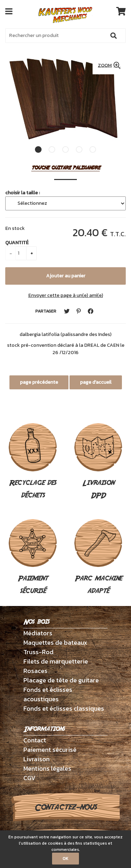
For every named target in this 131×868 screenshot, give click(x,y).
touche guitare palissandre (66, 168)
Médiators (38, 633)
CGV (30, 778)
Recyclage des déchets (33, 462)
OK (65, 859)
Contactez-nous (65, 807)
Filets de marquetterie (56, 661)
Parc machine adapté (99, 558)
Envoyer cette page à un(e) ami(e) (66, 295)
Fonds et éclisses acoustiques (48, 694)
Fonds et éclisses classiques (64, 708)
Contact (35, 740)
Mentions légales (47, 768)
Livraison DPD (99, 462)
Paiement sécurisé (33, 558)
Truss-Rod (38, 652)
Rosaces (35, 671)
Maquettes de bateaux (55, 642)
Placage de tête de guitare (61, 680)
